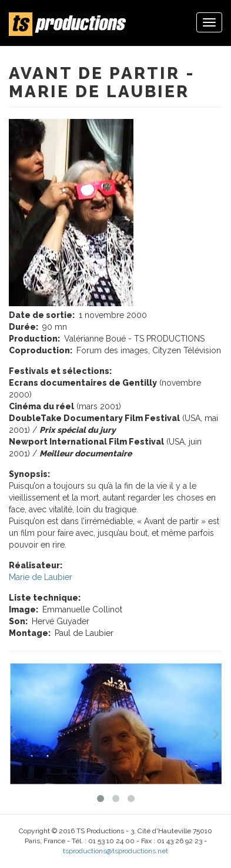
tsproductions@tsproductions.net (115, 851)
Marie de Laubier (41, 577)
